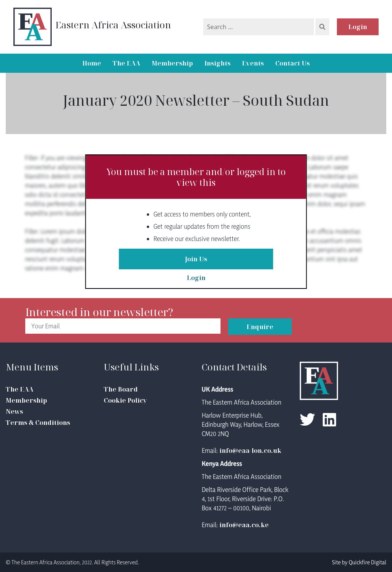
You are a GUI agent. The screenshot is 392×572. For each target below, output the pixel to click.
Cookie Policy (125, 400)
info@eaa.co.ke (244, 525)
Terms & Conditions (38, 423)
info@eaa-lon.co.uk (250, 451)
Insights (217, 63)
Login (358, 27)
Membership (172, 63)
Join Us (196, 259)
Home (92, 63)
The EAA (126, 63)
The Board (121, 389)
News (14, 411)
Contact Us (292, 63)
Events (253, 63)
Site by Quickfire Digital (359, 562)
